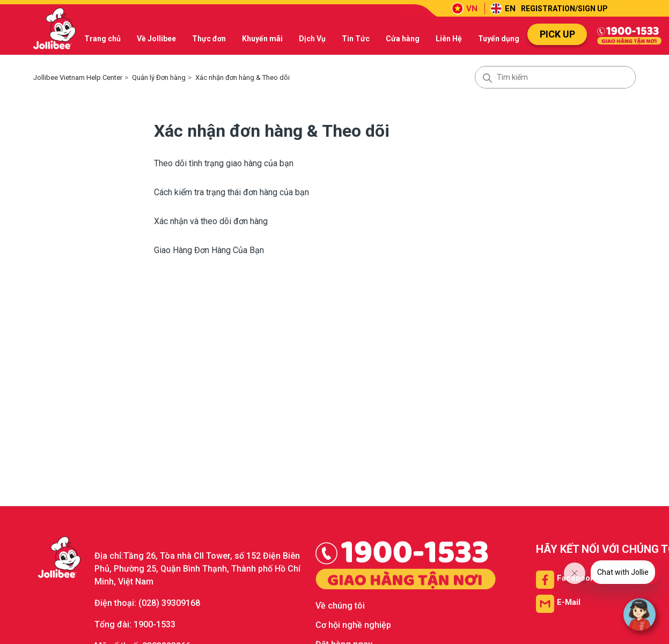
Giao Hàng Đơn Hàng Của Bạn (209, 250)
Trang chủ (102, 39)
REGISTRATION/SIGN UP (564, 9)
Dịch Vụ (312, 39)
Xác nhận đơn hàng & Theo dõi (242, 77)
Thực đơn (209, 39)
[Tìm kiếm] (555, 77)
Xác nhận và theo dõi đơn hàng (211, 221)
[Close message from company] (575, 573)
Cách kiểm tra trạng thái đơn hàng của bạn (231, 192)
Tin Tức (356, 39)
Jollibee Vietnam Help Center (78, 77)
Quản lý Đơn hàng (159, 77)
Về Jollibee (156, 39)
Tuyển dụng (499, 39)
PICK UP (557, 34)
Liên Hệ (449, 39)
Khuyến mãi (262, 39)
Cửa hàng (403, 39)
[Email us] (558, 602)
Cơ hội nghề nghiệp (353, 625)
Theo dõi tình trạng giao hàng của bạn (224, 163)
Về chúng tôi (340, 606)
